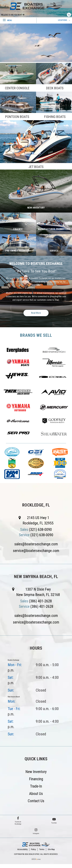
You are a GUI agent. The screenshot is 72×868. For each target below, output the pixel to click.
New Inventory (36, 772)
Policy (33, 850)
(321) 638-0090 (40, 530)
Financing (36, 780)
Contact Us (36, 802)
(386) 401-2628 (40, 602)
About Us (36, 794)
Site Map (51, 850)
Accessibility (23, 850)
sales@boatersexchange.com (36, 545)
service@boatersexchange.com (36, 551)
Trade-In (36, 787)
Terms (42, 850)
